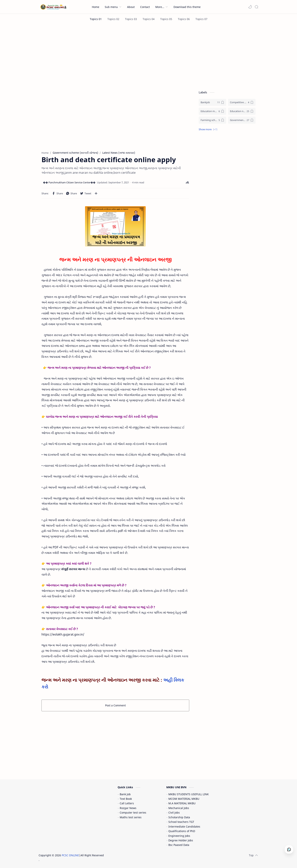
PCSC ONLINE (70, 855)
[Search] (256, 7)
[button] (250, 7)
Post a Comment (115, 705)
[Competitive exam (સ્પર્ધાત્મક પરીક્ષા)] (242, 102)
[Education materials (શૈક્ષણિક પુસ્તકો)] (212, 111)
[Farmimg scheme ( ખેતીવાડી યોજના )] (212, 120)
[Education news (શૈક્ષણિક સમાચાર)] (242, 111)
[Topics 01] (96, 19)
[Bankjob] (212, 102)
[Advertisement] (148, 56)
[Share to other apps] (96, 193)
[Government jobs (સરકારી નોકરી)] (242, 120)
